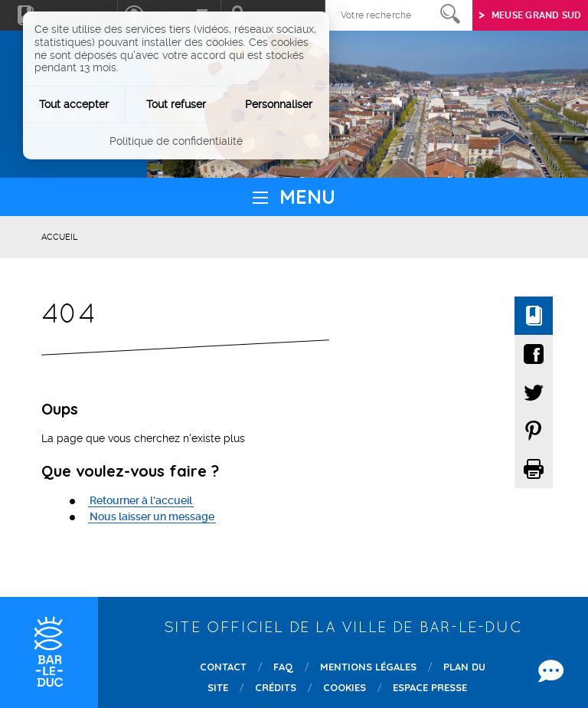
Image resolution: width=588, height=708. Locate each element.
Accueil (59, 237)
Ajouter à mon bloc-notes (534, 316)
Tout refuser (176, 104)
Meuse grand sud (537, 15)
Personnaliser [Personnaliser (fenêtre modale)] (279, 104)
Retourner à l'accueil (141, 500)
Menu (307, 197)
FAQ (283, 667)
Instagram (88, 163)
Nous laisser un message (152, 516)
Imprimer (534, 469)
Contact (223, 667)
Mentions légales (368, 667)
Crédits (276, 687)
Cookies (345, 687)
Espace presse (430, 687)
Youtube (118, 163)
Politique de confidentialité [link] (176, 141)
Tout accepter (74, 104)
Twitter (59, 163)
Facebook (30, 163)
